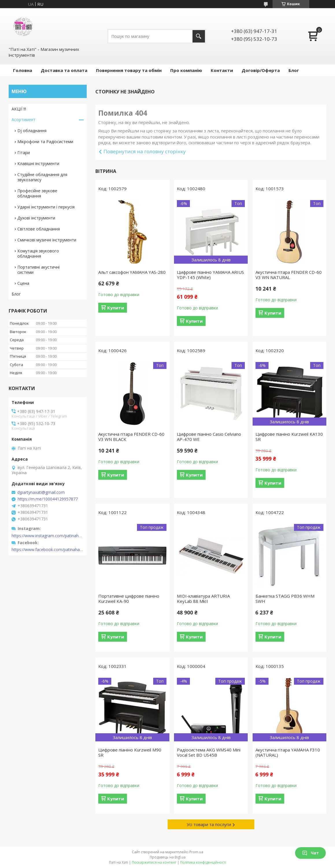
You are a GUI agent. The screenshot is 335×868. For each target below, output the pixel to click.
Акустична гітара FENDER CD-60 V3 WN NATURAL (289, 275)
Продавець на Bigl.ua (168, 857)
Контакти (222, 70)
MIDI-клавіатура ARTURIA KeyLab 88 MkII (203, 599)
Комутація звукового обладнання (38, 253)
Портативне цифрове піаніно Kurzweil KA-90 (129, 599)
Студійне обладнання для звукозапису (42, 177)
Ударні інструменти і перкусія (46, 207)
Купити (116, 308)
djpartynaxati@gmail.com (41, 492)
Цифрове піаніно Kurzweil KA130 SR (289, 437)
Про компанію (186, 70)
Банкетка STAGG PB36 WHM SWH (285, 599)
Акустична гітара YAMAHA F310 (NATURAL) (288, 752)
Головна (23, 70)
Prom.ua (196, 852)
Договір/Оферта (261, 70)
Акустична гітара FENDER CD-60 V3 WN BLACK (131, 437)
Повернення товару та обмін (129, 70)
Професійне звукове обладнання (37, 193)
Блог (294, 70)
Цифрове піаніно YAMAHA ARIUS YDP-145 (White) (210, 275)
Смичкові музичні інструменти (47, 240)
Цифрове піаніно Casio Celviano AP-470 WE (209, 437)
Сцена (23, 283)
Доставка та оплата (64, 70)
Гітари (24, 153)
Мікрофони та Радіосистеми (45, 142)
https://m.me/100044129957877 (48, 499)
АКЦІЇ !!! (19, 109)
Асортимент (24, 120)
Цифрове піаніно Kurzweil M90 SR (130, 752)
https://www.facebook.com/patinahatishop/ (48, 550)
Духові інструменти (36, 218)
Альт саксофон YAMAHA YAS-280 (132, 272)
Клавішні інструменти (38, 164)
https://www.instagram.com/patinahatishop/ (48, 536)
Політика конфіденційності (203, 862)
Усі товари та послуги (209, 824)
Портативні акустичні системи (38, 270)
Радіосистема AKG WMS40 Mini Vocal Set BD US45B (209, 752)
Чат (310, 853)
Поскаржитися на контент (154, 862)
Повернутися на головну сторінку (145, 151)
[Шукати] (199, 36)
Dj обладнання (32, 131)
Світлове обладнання (39, 229)
